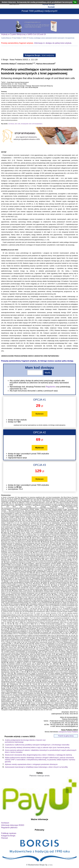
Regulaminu (51, 387)
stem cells (17, 124)
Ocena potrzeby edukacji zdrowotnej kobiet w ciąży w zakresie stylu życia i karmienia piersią (37, 747)
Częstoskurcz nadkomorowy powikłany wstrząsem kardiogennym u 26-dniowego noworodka (37, 745)
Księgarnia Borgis (8, 836)
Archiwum (5, 823)
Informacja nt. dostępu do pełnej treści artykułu (53, 43)
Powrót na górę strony (66, 736)
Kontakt (51, 7)
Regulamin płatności (9, 828)
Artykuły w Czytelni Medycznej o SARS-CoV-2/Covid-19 (23, 34)
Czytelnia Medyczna (6, 38)
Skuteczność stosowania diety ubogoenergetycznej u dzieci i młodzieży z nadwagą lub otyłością (38, 755)
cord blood (11, 124)
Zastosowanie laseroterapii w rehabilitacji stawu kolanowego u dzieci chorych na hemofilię (36, 767)
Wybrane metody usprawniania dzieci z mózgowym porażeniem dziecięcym (31, 764)
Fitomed (5, 838)
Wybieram (40, 414)
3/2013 (25, 38)
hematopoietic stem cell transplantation (32, 124)
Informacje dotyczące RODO (13, 825)
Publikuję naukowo (9, 833)
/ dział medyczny (40, 55)
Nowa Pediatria (17, 38)
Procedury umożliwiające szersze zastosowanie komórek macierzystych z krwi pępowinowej (51, 38)
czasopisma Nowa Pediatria (68, 732)
